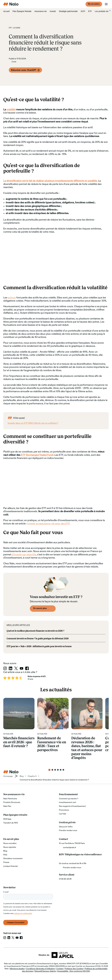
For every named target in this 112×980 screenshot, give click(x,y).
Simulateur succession (13, 859)
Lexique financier (11, 866)
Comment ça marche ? (69, 799)
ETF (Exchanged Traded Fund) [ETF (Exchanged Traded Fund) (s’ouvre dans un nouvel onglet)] (37, 455)
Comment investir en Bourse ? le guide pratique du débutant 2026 (38, 638)
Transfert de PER (11, 823)
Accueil (6, 11)
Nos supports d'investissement (72, 806)
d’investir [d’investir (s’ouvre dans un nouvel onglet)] (17, 555)
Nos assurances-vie (14, 794)
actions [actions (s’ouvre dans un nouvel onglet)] (12, 298)
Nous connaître (10, 843)
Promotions (64, 810)
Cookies (60, 969)
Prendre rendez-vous (68, 830)
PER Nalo (7, 819)
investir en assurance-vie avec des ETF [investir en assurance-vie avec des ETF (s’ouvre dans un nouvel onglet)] (48, 524)
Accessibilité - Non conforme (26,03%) (74, 971)
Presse (6, 862)
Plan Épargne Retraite (22, 11)
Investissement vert (68, 802)
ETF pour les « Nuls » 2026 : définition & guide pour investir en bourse (39, 646)
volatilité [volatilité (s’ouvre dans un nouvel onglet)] (11, 110)
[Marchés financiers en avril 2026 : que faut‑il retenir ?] (19, 713)
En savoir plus (40, 608)
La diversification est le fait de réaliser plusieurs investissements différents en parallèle (50, 181)
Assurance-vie (41, 11)
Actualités (8, 734)
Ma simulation (94, 4)
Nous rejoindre (10, 847)
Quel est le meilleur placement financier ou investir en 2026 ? (35, 631)
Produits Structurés (12, 802)
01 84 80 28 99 (65, 879)
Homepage (8, 776)
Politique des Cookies (74, 969)
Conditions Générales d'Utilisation (40, 969)
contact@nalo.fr (70, 848)
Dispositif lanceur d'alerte (45, 971)
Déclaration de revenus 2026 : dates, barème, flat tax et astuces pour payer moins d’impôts (87, 748)
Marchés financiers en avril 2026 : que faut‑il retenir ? (19, 742)
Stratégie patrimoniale (68, 11)
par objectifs (29, 555)
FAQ (5, 855)
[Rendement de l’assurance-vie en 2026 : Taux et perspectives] (53, 713)
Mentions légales (17, 969)
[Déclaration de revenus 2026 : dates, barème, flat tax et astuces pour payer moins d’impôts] (87, 713)
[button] (49, 770)
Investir (53, 11)
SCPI (83, 11)
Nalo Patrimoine (10, 799)
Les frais (63, 814)
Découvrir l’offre (66, 827)
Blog (5, 851)
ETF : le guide (14, 28)
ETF (90, 11)
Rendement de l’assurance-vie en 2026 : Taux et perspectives (52, 744)
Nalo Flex (7, 806)
